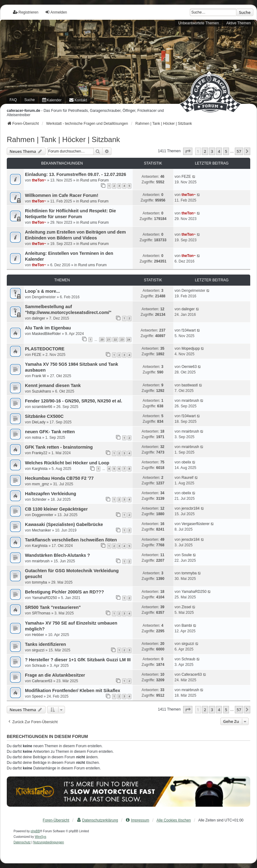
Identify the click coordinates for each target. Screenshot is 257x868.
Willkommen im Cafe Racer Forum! (62, 195)
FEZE (186, 177)
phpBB (35, 831)
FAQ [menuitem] (13, 100)
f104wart (189, 330)
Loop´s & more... (42, 291)
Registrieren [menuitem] (26, 12)
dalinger (39, 318)
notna (37, 438)
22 (115, 339)
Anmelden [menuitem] (56, 12)
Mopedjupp (191, 348)
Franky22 (40, 453)
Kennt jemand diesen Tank (53, 385)
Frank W (39, 376)
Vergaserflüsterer (196, 524)
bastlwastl (190, 385)
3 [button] (212, 151)
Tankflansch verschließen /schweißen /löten (71, 540)
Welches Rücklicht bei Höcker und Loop (67, 463)
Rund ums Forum (95, 180)
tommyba (40, 582)
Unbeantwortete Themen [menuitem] (199, 23)
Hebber (38, 635)
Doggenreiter (43, 515)
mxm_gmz (40, 484)
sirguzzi (38, 650)
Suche (245, 12)
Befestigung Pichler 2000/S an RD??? (64, 592)
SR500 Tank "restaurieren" (53, 607)
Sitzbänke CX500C (44, 416)
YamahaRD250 (44, 598)
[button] (188, 151)
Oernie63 (189, 367)
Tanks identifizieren (45, 644)
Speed (37, 696)
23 (122, 339)
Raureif (188, 478)
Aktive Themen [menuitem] (239, 23)
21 (109, 339)
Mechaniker (42, 530)
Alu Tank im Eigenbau (48, 328)
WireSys (40, 837)
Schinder (39, 499)
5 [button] (226, 151)
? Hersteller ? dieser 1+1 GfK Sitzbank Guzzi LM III (78, 660)
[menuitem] (52, 100)
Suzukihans (42, 391)
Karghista (40, 469)
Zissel (186, 607)
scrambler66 (42, 407)
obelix (186, 462)
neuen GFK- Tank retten (50, 432)
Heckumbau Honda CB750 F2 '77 (59, 478)
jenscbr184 (191, 508)
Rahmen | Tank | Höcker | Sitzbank (63, 139)
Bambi (187, 626)
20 (102, 339)
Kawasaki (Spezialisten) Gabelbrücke (64, 524)
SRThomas (41, 613)
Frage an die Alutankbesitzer (55, 675)
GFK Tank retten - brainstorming (59, 447)
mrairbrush (190, 401)
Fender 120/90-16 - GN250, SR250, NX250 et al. (74, 401)
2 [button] (205, 151)
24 (129, 339)
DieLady (39, 422)
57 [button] (239, 151)
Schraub (39, 666)
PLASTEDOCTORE (45, 349)
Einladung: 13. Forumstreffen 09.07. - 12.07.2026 (76, 174)
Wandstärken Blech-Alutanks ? (57, 555)
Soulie (187, 555)
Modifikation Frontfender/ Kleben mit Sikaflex (72, 691)
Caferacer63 (42, 681)
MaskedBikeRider (46, 334)
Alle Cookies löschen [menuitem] (174, 820)
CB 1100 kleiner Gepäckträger (56, 509)
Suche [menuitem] (30, 100)
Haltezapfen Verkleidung (50, 494)
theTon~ (39, 180)
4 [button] (219, 151)
